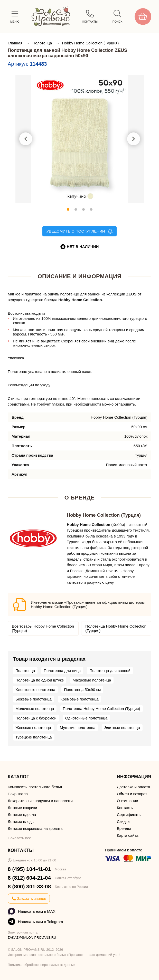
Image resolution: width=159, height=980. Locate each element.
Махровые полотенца (92, 680)
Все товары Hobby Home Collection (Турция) (43, 628)
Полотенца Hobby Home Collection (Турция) (116, 628)
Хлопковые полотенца (35, 690)
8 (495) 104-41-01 (29, 869)
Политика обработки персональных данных (41, 965)
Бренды (124, 828)
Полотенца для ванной (110, 671)
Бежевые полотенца (34, 699)
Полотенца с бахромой (36, 718)
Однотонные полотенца (86, 718)
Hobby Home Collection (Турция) (90, 43)
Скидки (123, 822)
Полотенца (43, 43)
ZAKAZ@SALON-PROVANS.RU (32, 938)
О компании (128, 801)
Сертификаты (129, 815)
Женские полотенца (33, 728)
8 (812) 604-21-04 (29, 878)
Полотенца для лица (62, 671)
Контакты (125, 808)
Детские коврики (22, 808)
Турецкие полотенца (34, 737)
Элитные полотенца (122, 728)
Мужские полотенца (78, 728)
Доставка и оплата (133, 787)
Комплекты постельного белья (35, 787)
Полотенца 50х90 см (82, 690)
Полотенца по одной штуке (40, 680)
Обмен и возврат (132, 794)
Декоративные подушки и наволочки (40, 801)
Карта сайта (128, 835)
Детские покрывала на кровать (35, 828)
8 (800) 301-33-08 (29, 886)
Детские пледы (21, 822)
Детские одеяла (22, 815)
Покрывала (18, 794)
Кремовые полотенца (79, 699)
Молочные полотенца (35, 709)
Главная (16, 43)
